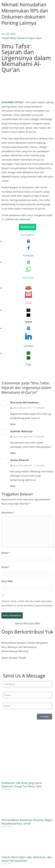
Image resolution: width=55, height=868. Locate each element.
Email (5, 567)
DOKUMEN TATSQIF (12, 102)
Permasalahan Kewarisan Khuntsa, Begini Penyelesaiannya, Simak (27, 822)
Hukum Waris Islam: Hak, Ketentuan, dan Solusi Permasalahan (27, 859)
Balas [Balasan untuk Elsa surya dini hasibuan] (13, 424)
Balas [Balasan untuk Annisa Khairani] (13, 486)
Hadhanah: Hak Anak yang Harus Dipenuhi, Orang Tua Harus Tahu (22, 785)
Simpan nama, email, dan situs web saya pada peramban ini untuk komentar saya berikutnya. (27, 603)
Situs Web (7, 581)
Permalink (39, 408)
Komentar (8, 513)
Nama (6, 553)
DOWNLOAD (28, 227)
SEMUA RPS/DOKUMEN (27, 624)
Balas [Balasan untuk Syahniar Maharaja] (13, 453)
